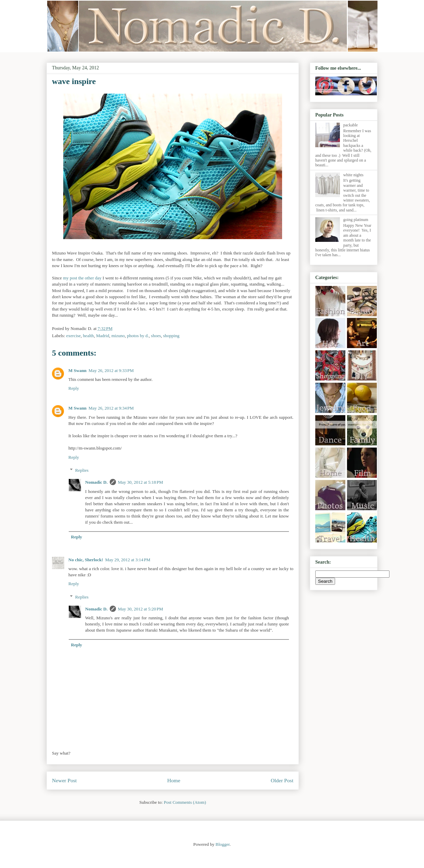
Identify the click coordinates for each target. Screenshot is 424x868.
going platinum (356, 220)
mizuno (118, 336)
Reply (74, 388)
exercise (74, 336)
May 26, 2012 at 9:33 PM (111, 370)
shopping (171, 336)
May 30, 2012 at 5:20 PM (141, 609)
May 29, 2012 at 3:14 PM (128, 560)
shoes (156, 336)
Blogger (222, 844)
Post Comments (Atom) (185, 802)
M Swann (77, 370)
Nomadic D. (96, 482)
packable (351, 125)
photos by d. (138, 336)
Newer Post (64, 780)
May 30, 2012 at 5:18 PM (141, 482)
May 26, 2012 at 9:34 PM (111, 408)
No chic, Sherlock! (86, 560)
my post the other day (82, 278)
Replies (82, 470)
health (89, 336)
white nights (353, 175)
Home (174, 780)
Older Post (282, 780)
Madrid (103, 336)
